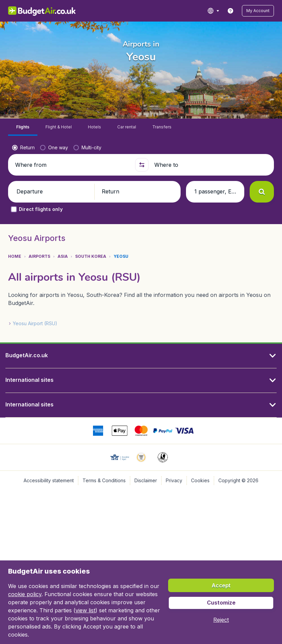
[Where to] (210, 187)
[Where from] (72, 187)
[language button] (216, 11)
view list (85, 610)
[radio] (23, 170)
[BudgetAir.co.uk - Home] (40, 11)
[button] (260, 11)
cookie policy (25, 594)
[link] (234, 11)
